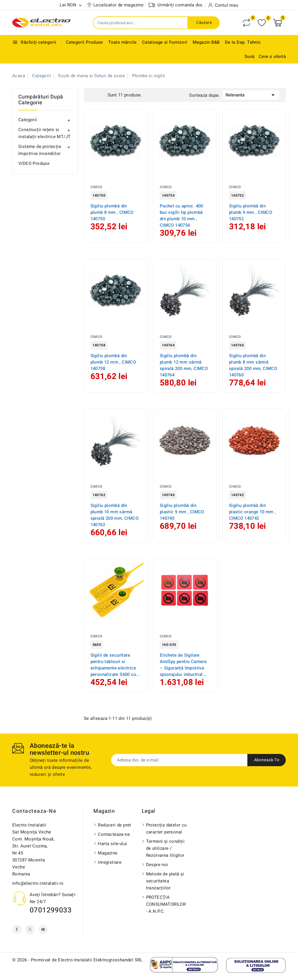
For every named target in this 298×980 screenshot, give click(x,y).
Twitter (30, 929)
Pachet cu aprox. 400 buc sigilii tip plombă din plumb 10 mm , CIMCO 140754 (181, 216)
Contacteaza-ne (34, 811)
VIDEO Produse (34, 163)
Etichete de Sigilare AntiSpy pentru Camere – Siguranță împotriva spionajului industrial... (183, 665)
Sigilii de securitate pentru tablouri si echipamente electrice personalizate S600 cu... (115, 665)
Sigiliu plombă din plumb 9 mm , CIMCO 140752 (251, 212)
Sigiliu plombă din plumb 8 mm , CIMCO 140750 (112, 212)
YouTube (43, 929)
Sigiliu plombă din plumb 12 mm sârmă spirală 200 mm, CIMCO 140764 (184, 365)
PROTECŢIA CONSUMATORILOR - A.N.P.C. (166, 904)
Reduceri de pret (114, 825)
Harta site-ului (112, 844)
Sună (250, 57)
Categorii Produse (84, 42)
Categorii (28, 120)
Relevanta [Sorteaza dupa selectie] (251, 94)
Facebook (17, 929)
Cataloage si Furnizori (165, 42)
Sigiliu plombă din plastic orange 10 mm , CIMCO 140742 (252, 512)
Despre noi (157, 865)
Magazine (108, 853)
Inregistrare (110, 862)
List (102, 94)
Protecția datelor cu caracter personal (166, 829)
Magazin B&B (206, 42)
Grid (93, 94)
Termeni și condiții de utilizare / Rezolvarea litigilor (165, 848)
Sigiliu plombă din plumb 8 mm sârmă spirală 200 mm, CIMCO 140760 (253, 365)
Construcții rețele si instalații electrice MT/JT (44, 133)
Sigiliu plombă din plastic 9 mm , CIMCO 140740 (182, 512)
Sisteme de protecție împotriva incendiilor (40, 150)
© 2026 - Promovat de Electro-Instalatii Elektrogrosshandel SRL (77, 960)
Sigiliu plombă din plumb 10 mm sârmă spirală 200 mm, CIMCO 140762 (115, 515)
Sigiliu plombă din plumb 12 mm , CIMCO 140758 (113, 362)
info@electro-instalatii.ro (38, 883)
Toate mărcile (122, 42)
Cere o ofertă (272, 57)
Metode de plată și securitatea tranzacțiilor (165, 881)
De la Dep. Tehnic (243, 42)
